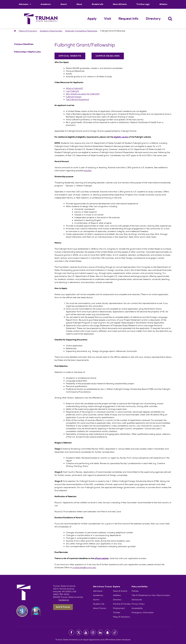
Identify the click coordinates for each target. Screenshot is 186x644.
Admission (25, 4)
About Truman (100, 608)
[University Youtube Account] (86, 632)
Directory (153, 19)
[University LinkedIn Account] (100, 632)
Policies (135, 591)
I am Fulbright (72, 91)
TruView (117, 612)
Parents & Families (122, 604)
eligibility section (121, 137)
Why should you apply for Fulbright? (83, 94)
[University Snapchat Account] (107, 632)
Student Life (98, 4)
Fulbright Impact (74, 97)
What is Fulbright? (74, 88)
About (79, 4)
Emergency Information (143, 612)
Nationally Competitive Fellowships (81, 31)
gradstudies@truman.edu (84, 567)
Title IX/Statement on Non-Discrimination (151, 595)
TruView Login (143, 4)
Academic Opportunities (51, 31)
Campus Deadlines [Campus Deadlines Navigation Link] (24, 44)
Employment (119, 608)
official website (102, 558)
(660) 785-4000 (61, 594)
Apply (92, 19)
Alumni (64, 4)
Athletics (163, 4)
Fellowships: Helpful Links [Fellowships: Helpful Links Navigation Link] (27, 52)
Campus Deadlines (108, 56)
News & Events (120, 4)
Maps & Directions (121, 617)
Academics (46, 4)
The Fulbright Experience (77, 99)
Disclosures (137, 600)
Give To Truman (63, 607)
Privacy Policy (138, 604)
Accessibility (137, 608)
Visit (108, 19)
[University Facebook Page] (71, 632)
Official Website (70, 56)
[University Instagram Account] (93, 632)
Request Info (129, 19)
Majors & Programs (28, 31)
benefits (88, 171)
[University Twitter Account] (79, 632)
